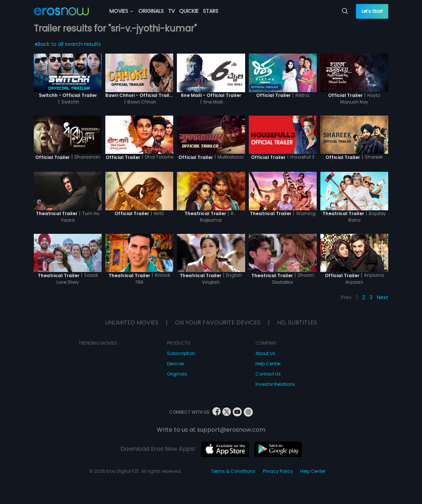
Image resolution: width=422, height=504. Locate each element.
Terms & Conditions (233, 471)
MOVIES (121, 11)
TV (171, 11)
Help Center (268, 364)
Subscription (181, 353)
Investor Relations (275, 384)
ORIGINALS (151, 11)
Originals (177, 374)
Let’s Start (372, 11)
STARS (211, 11)
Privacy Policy (278, 471)
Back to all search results (68, 44)
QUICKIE (189, 11)
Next (383, 297)
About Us (265, 353)
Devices (176, 364)
